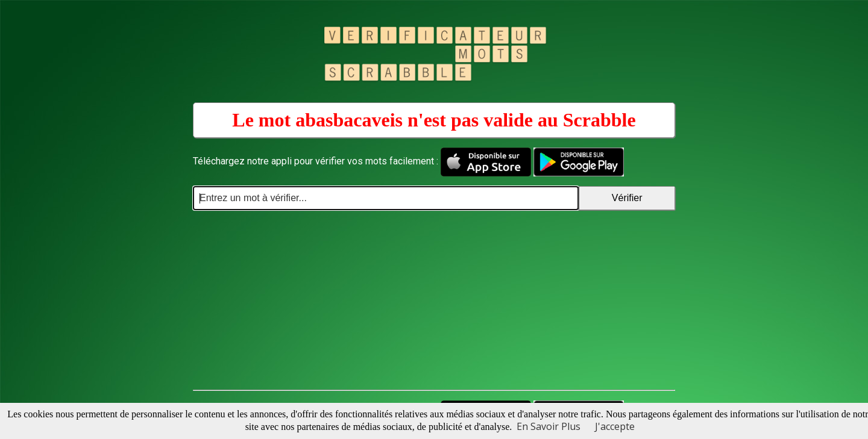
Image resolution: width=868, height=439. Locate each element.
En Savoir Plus (549, 426)
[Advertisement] (434, 300)
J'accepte (615, 426)
